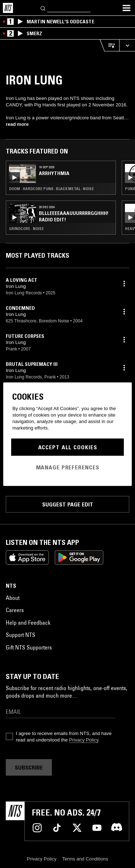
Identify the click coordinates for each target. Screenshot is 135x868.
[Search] (43, 8)
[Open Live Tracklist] (109, 45)
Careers (15, 610)
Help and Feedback (28, 623)
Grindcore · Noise (26, 229)
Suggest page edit (68, 504)
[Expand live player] (127, 45)
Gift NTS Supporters (29, 647)
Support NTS (21, 635)
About (13, 598)
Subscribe (29, 767)
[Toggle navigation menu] (126, 8)
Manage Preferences (68, 467)
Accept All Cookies (68, 447)
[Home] (8, 8)
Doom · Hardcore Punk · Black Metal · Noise (51, 189)
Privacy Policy (84, 740)
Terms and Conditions (85, 859)
